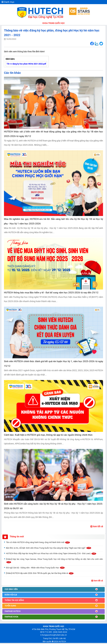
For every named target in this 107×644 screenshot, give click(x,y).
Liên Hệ (62, 638)
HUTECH (62, 642)
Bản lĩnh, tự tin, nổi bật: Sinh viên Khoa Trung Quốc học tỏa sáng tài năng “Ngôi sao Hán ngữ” (49, 548)
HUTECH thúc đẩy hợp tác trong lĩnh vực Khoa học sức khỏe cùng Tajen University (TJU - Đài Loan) (51, 553)
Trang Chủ (47, 638)
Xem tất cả (97, 526)
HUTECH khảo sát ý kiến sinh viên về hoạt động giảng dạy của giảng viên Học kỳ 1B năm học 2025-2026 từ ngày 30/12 (53, 134)
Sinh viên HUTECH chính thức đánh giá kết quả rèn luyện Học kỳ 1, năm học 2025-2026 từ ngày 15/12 (53, 364)
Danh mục (8, 2)
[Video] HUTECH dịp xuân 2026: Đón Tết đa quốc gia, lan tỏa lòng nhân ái (40, 573)
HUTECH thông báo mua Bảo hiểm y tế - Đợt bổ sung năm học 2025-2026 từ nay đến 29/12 (51, 293)
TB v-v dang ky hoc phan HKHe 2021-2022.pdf (26, 64)
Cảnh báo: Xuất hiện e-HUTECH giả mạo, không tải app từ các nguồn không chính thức (48, 435)
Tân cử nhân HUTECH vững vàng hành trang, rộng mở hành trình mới (38, 542)
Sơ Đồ (56, 638)
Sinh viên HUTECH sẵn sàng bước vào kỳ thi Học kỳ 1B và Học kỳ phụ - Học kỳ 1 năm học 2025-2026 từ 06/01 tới (53, 506)
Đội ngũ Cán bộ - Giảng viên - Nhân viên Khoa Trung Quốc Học (36, 568)
